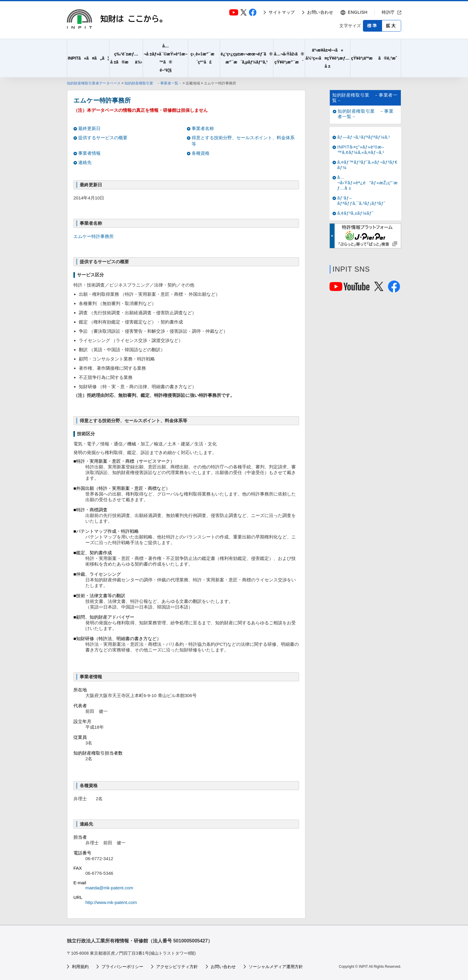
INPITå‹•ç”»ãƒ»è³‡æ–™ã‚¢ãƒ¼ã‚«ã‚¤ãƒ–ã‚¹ (361, 150)
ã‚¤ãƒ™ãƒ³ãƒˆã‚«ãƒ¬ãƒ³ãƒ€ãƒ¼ (367, 165)
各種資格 (201, 153)
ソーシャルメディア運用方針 (276, 967)
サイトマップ (282, 12)
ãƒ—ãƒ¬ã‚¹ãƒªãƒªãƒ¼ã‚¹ (364, 137)
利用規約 (80, 967)
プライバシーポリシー (122, 967)
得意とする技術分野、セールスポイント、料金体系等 (243, 141)
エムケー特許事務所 (94, 236)
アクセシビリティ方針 (177, 967)
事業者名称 (203, 128)
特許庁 (388, 12)
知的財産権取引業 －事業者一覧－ (153, 83)
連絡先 (85, 162)
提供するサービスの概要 (103, 138)
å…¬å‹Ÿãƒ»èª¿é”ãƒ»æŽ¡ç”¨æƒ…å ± (368, 183)
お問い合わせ (320, 12)
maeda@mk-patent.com (109, 888)
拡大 (391, 26)
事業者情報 (89, 153)
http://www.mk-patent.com (111, 902)
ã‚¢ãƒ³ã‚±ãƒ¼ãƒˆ (355, 213)
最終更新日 (89, 128)
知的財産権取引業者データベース (94, 83)
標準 (372, 26)
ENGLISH (358, 12)
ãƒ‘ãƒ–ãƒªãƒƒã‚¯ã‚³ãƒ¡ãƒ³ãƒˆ (361, 201)
